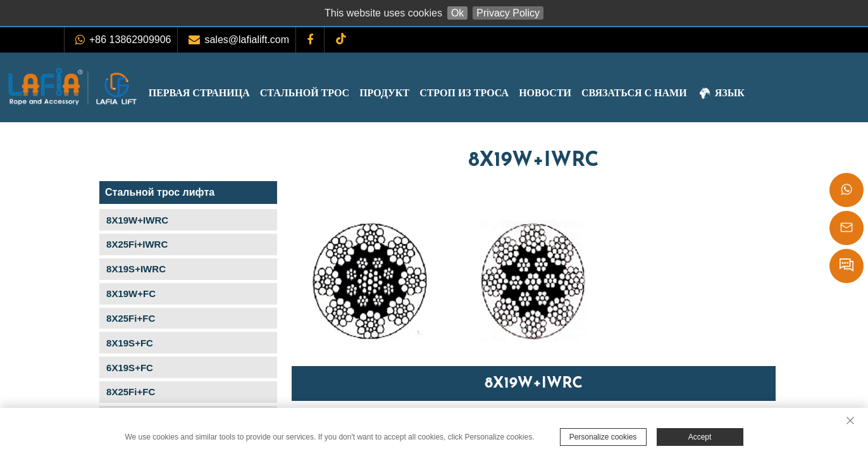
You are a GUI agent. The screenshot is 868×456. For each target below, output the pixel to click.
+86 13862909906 (130, 40)
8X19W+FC (131, 294)
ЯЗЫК (765, 94)
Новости (589, 93)
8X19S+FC (130, 343)
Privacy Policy (508, 13)
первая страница (244, 93)
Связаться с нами (679, 93)
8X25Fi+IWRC (137, 244)
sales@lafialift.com (247, 40)
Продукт (429, 93)
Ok (457, 13)
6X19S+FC (130, 368)
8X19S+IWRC (136, 269)
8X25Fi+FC (131, 318)
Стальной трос (349, 93)
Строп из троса (508, 93)
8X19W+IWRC (137, 220)
